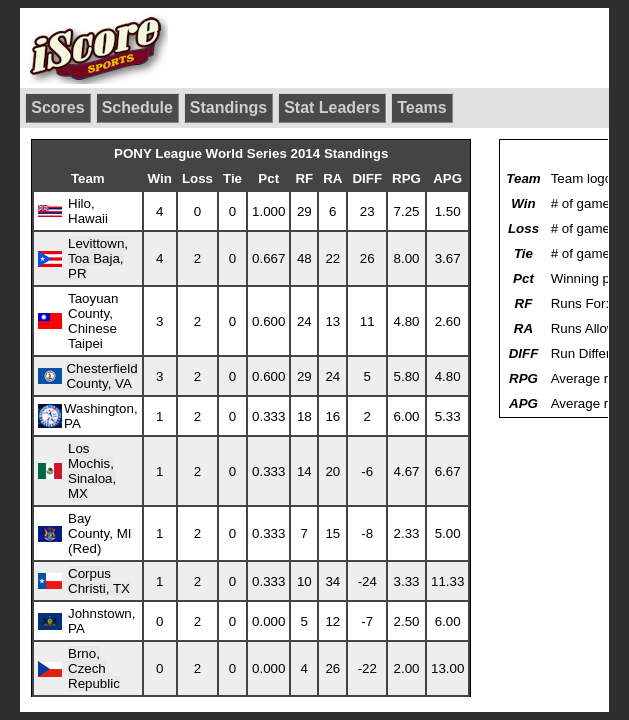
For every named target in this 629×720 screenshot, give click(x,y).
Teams (422, 107)
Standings (228, 107)
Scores (57, 107)
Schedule (137, 107)
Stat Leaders (332, 107)
